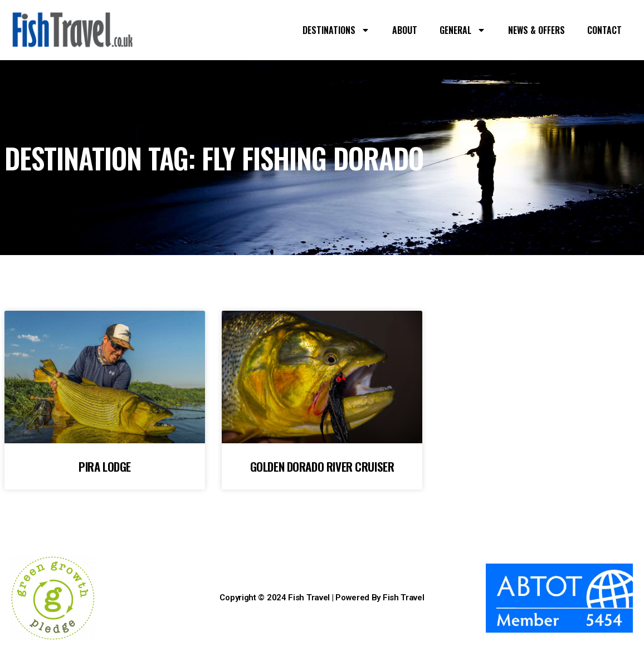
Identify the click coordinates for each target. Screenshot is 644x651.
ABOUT (405, 30)
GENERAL (463, 30)
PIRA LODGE (105, 466)
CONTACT (604, 30)
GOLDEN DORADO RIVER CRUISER (322, 466)
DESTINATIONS (336, 30)
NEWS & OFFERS (536, 30)
